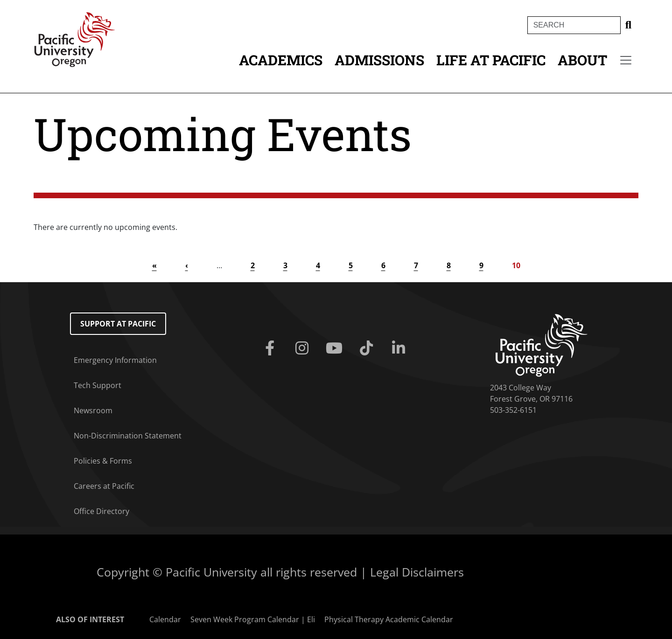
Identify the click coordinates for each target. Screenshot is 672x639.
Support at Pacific (118, 324)
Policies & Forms (103, 461)
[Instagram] (304, 348)
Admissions (379, 60)
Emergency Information (115, 360)
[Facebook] (271, 348)
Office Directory (101, 511)
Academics (281, 60)
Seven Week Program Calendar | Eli (253, 619)
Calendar (165, 619)
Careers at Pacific (104, 486)
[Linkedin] (401, 348)
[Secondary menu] (626, 60)
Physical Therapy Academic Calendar (389, 619)
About (582, 60)
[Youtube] (336, 348)
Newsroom (93, 410)
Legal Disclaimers (417, 572)
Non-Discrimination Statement (128, 436)
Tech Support (98, 385)
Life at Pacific (491, 60)
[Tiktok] (368, 348)
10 (516, 265)
